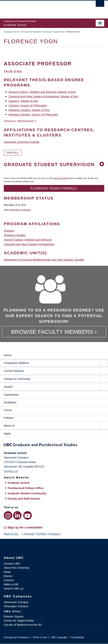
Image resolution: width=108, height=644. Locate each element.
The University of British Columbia (39, 8)
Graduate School (12, 32)
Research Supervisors (54, 32)
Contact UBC (12, 563)
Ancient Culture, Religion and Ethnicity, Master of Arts (42, 92)
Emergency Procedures (16, 637)
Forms (8, 410)
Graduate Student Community (27, 493)
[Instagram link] (8, 515)
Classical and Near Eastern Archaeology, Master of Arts (43, 96)
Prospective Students (32, 32)
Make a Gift (11, 584)
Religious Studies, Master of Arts (29, 110)
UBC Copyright (59, 637)
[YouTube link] (28, 515)
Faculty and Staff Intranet (24, 499)
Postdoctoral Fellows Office (26, 488)
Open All (13, 153)
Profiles (41, 534)
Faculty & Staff (60, 178)
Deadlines (10, 402)
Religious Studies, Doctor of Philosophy (33, 114)
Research (54, 534)
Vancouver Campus (16, 602)
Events (8, 576)
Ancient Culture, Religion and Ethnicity (28, 240)
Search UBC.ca (14, 588)
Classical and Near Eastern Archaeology (29, 244)
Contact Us (11, 471)
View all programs (19, 121)
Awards (8, 387)
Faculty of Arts (13, 71)
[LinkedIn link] (17, 515)
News (7, 572)
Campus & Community (17, 379)
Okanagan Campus (16, 606)
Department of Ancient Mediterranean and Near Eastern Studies (44, 260)
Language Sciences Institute (22, 142)
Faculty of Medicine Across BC (23, 625)
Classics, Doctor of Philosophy (28, 105)
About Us (9, 426)
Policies (9, 418)
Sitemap (29, 534)
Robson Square (14, 616)
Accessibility (77, 637)
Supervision (11, 395)
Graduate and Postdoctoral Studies (54, 445)
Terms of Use (40, 637)
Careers (9, 580)
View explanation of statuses (17, 210)
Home (8, 355)
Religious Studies (15, 235)
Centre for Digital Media (19, 621)
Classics (9, 231)
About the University (16, 568)
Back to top (13, 534)
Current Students (14, 371)
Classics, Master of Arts (23, 101)
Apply (7, 433)
